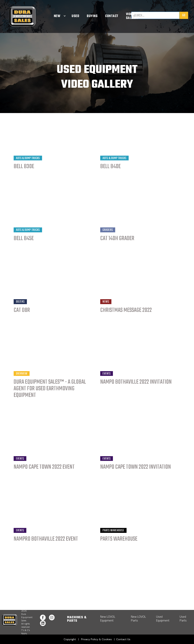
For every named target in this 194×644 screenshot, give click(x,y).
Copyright (70, 639)
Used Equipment (163, 618)
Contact (112, 16)
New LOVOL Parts (138, 618)
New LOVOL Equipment (108, 618)
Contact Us (123, 639)
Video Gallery (132, 16)
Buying (92, 16)
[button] (57, 16)
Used (75, 16)
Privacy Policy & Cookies (96, 639)
